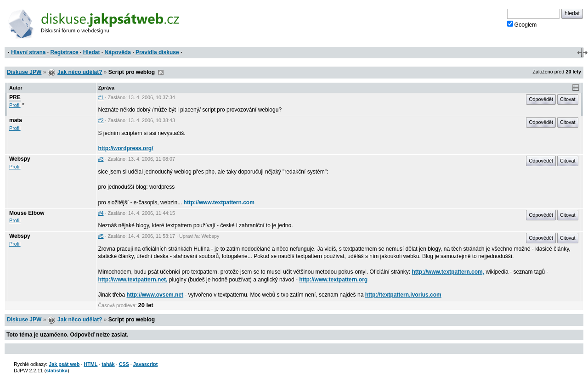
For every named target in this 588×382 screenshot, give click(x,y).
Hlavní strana (28, 52)
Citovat (568, 99)
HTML (90, 364)
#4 (101, 213)
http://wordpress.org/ (126, 148)
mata (16, 120)
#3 (101, 159)
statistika (57, 371)
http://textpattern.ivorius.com (403, 295)
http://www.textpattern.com (219, 202)
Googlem (522, 24)
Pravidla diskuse (157, 52)
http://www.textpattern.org (333, 280)
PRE (15, 97)
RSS (161, 73)
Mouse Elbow (27, 213)
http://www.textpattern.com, (448, 272)
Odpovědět (541, 99)
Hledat (92, 52)
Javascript (145, 364)
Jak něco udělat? (80, 72)
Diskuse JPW (24, 72)
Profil (15, 105)
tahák (108, 364)
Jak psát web (64, 364)
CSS (124, 364)
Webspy (20, 159)
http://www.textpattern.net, (133, 280)
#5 (101, 236)
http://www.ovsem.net (155, 295)
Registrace (64, 52)
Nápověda (118, 52)
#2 (101, 120)
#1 (101, 97)
